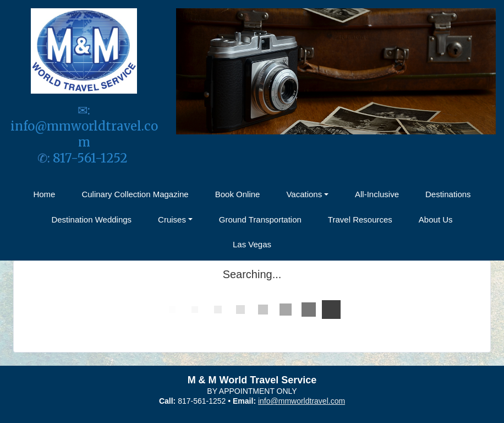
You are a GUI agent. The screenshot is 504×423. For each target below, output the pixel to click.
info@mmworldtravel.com (84, 134)
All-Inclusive (377, 194)
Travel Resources (360, 219)
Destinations (448, 194)
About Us (436, 219)
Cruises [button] (172, 219)
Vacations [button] (304, 194)
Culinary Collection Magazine (135, 194)
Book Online (238, 194)
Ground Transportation (260, 219)
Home (44, 194)
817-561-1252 (92, 158)
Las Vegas (252, 244)
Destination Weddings (91, 219)
